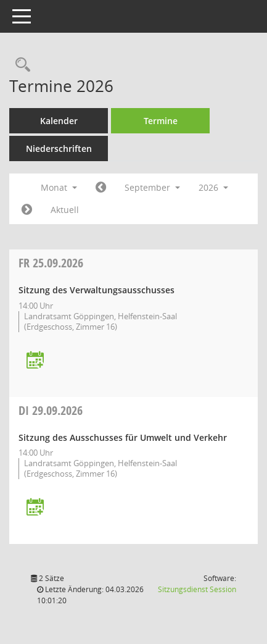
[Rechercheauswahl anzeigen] (20, 65)
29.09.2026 (51, 410)
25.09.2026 (51, 263)
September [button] (152, 187)
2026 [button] (213, 187)
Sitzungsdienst (197, 589)
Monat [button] (59, 187)
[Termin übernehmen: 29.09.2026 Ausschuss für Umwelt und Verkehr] (35, 508)
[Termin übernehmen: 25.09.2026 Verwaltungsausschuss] (35, 361)
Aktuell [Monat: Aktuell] (65, 210)
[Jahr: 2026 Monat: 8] (101, 188)
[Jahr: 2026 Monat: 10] (27, 210)
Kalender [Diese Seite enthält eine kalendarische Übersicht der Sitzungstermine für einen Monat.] (59, 121)
